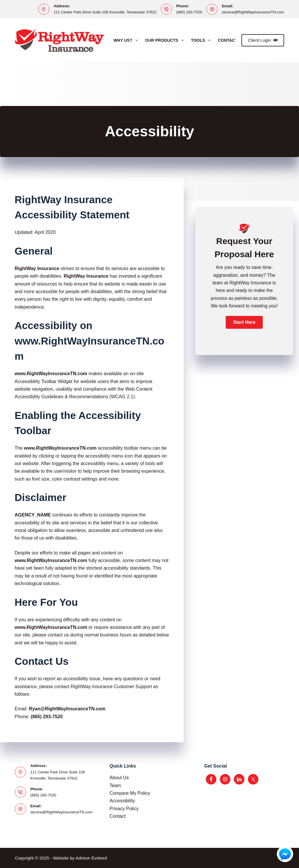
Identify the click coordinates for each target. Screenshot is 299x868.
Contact (118, 816)
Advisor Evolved (91, 858)
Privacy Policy (124, 809)
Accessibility (122, 801)
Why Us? (127, 40)
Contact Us (231, 40)
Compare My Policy (130, 793)
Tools (202, 40)
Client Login (263, 40)
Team (115, 786)
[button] (244, 322)
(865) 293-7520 (189, 12)
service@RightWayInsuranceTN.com (253, 12)
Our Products (166, 40)
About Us (119, 778)
